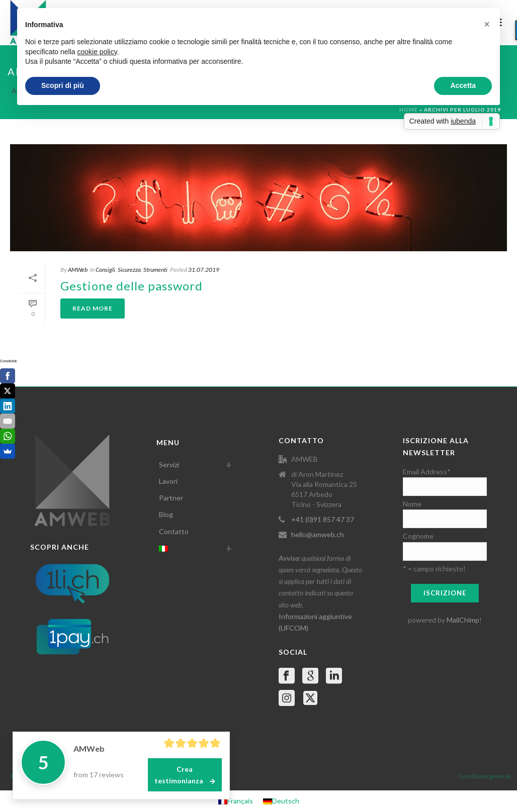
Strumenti (155, 270)
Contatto (174, 531)
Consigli (105, 270)
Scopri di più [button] (63, 85)
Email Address (427, 472)
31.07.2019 (204, 270)
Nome (412, 504)
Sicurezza (129, 270)
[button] (487, 24)
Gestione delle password (132, 286)
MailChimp (463, 620)
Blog (166, 514)
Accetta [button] (463, 85)
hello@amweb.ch (318, 534)
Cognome (418, 536)
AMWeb (78, 270)
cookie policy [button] (97, 52)
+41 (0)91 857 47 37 (323, 519)
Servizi (169, 465)
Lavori (168, 481)
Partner (171, 498)
